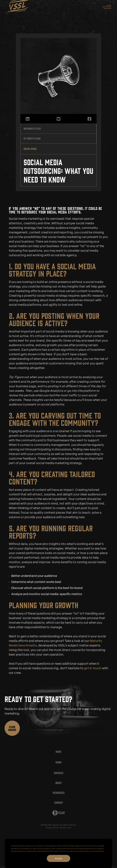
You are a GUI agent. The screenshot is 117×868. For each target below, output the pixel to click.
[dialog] (58, 853)
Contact (59, 803)
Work (58, 762)
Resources (59, 793)
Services (58, 773)
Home (58, 752)
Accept (58, 858)
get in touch (93, 668)
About (58, 783)
